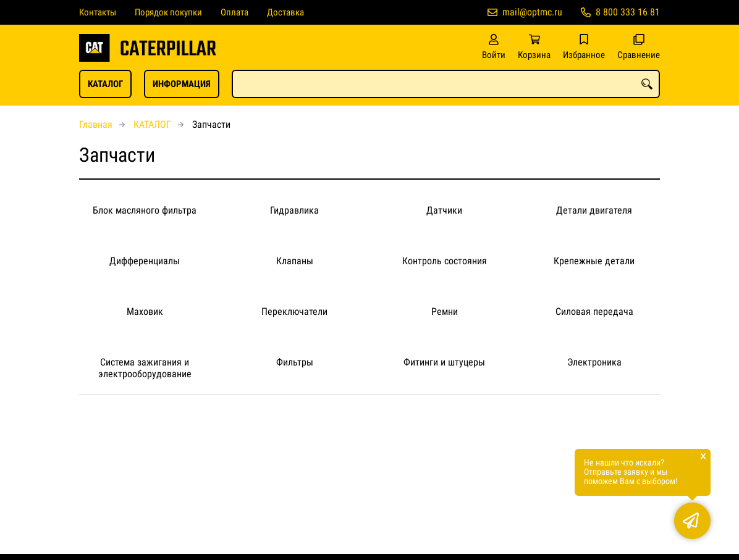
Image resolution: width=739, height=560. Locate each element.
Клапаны (295, 261)
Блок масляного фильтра (145, 210)
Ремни (445, 311)
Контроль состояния (445, 261)
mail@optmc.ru (532, 12)
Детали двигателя (594, 210)
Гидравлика (294, 210)
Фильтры (295, 362)
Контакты (98, 12)
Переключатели (294, 311)
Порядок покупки (168, 12)
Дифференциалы (145, 261)
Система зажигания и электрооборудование (145, 368)
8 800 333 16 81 (628, 12)
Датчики (444, 210)
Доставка (285, 12)
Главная (96, 124)
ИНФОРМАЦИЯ (182, 84)
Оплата (234, 12)
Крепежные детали (594, 261)
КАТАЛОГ (105, 84)
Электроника (594, 362)
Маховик (145, 311)
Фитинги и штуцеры (444, 362)
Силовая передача (594, 311)
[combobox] (446, 84)
